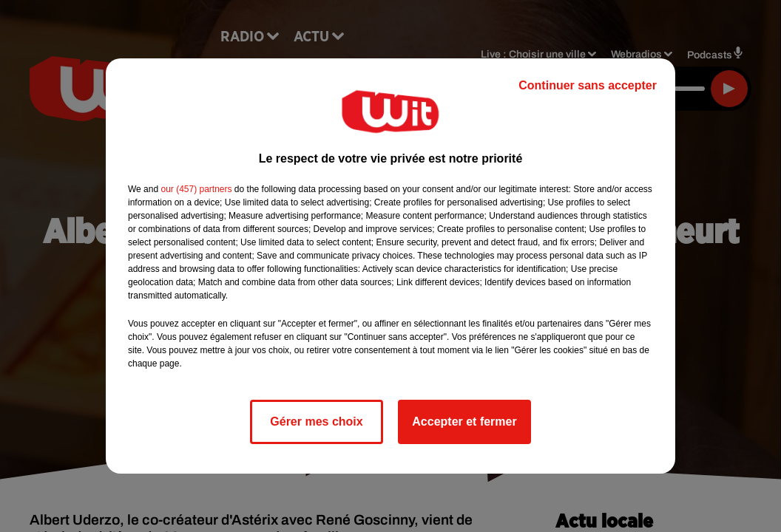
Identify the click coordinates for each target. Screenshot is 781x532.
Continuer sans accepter (588, 85)
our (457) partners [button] (196, 189)
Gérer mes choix (316, 422)
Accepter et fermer (464, 422)
